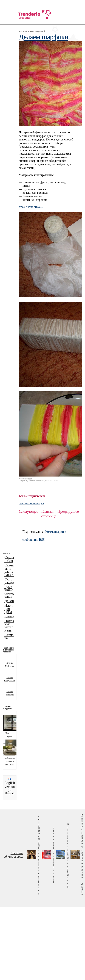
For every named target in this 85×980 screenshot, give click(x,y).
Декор (9, 601)
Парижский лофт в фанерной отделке (82, 855)
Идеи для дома (8, 609)
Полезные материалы (9, 626)
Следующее (29, 511)
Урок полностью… (31, 207)
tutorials (55, 481)
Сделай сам (9, 559)
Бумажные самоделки (9, 592)
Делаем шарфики (43, 37)
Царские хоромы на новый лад (68, 855)
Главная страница (49, 514)
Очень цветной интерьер (53, 855)
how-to (48, 481)
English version (10, 785)
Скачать (9, 636)
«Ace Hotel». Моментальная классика (39, 855)
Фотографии (9, 581)
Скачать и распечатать (9, 570)
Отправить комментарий (31, 504)
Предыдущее (68, 511)
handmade (40, 481)
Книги (9, 616)
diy (27, 481)
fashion (32, 481)
